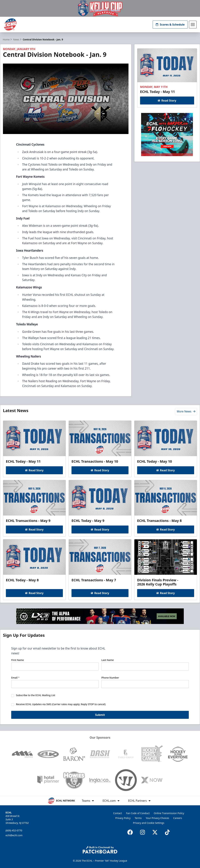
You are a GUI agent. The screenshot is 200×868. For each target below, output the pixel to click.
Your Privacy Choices (157, 818)
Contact (118, 813)
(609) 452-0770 (14, 830)
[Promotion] (100, 8)
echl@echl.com (14, 835)
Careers (178, 818)
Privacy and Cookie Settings (149, 823)
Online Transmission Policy (169, 813)
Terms (138, 818)
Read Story (167, 100)
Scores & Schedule (170, 25)
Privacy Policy (123, 818)
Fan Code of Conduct (138, 813)
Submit (100, 716)
